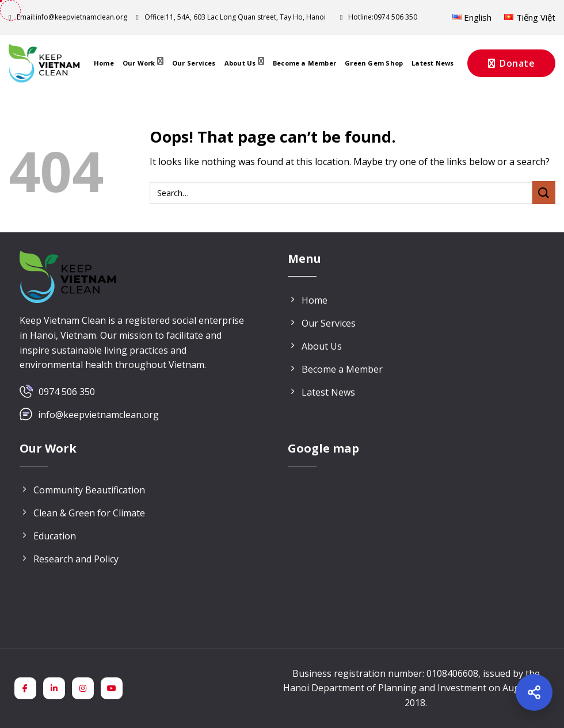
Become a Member (304, 63)
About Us (244, 63)
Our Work (143, 63)
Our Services (194, 63)
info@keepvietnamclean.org (68, 17)
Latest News (432, 63)
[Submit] (544, 192)
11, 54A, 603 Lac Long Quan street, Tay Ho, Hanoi (230, 17)
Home (104, 63)
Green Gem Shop (374, 63)
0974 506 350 (67, 392)
